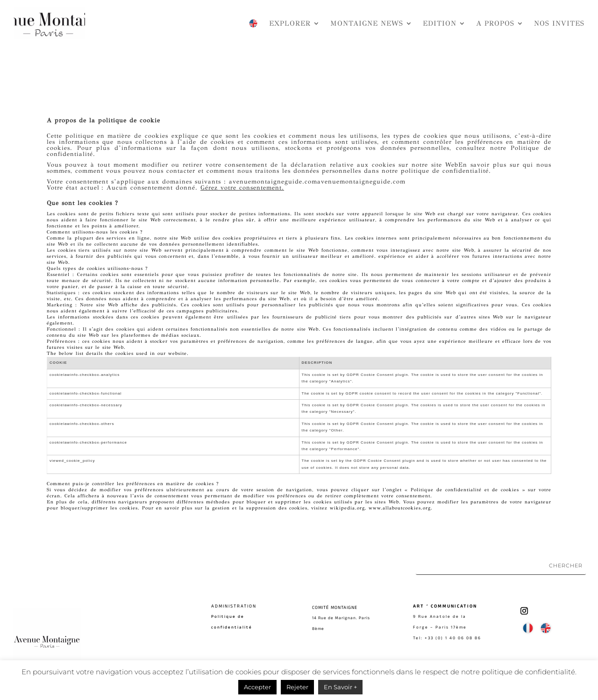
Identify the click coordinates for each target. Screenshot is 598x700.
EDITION (440, 23)
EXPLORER (290, 23)
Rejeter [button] (297, 687)
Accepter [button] (257, 687)
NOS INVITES (559, 23)
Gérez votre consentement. (242, 188)
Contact (222, 659)
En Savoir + (340, 687)
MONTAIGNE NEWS (367, 23)
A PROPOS (495, 23)
